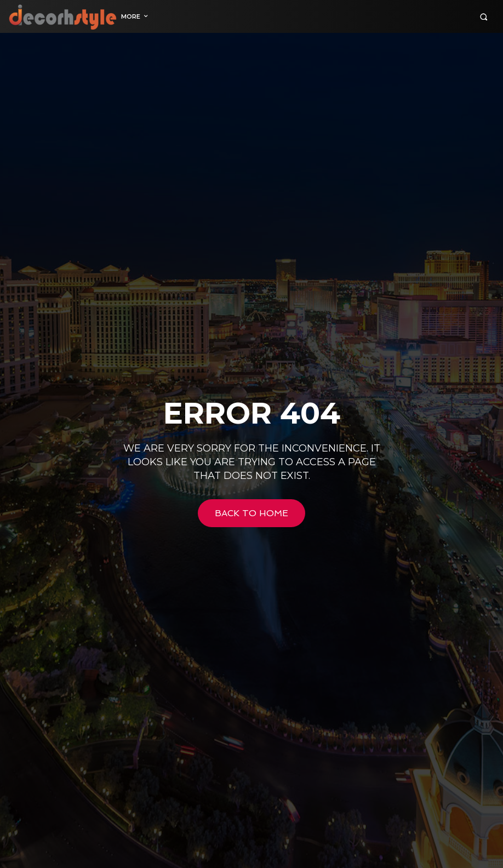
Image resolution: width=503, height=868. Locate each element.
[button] (484, 17)
